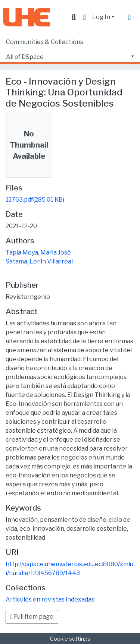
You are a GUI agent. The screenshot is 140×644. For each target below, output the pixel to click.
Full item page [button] (32, 617)
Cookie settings (70, 639)
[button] (85, 17)
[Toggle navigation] (130, 17)
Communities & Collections (45, 42)
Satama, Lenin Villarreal (39, 261)
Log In (101, 17)
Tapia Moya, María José (38, 252)
